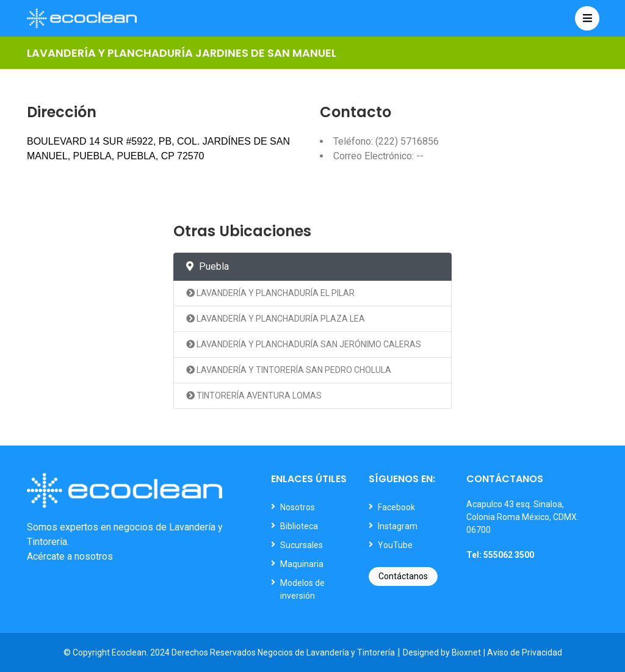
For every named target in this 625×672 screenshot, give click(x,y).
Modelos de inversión (302, 589)
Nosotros (298, 507)
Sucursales (302, 545)
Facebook (396, 507)
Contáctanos (403, 576)
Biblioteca (299, 526)
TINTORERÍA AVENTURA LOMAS (254, 396)
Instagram (398, 526)
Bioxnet (466, 652)
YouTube (395, 545)
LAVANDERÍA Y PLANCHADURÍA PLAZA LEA (276, 319)
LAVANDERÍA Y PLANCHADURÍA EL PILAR (270, 293)
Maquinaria (302, 564)
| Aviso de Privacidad (523, 652)
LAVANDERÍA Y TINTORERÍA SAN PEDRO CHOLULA (289, 370)
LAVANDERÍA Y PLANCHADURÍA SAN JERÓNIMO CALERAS (304, 344)
